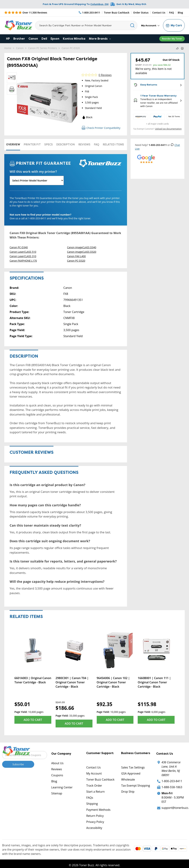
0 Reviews (105, 75)
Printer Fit (32, 144)
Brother (19, 39)
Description (66, 144)
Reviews (84, 144)
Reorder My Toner (172, 39)
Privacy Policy (95, 822)
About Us (57, 763)
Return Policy (95, 816)
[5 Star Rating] (26, 12)
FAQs (90, 798)
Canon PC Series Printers (42, 48)
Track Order (94, 786)
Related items (113, 144)
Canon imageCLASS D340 (82, 247)
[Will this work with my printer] (37, 180)
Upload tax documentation (168, 129)
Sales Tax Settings (133, 767)
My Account (150, 25)
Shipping (92, 804)
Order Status (141, 13)
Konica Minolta (74, 39)
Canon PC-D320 (71, 48)
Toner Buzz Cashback (117, 13)
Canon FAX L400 (76, 256)
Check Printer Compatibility (101, 128)
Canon (33, 39)
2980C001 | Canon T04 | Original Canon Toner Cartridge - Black (72, 682)
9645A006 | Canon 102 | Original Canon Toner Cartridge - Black (113, 682)
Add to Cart (33, 720)
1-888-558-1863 (172, 787)
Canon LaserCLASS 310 (23, 256)
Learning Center (62, 787)
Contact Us (159, 13)
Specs (49, 144)
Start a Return (95, 792)
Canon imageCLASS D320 (82, 252)
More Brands (100, 39)
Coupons (57, 775)
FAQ (172, 13)
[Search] (86, 25)
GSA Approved (131, 773)
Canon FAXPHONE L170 (23, 261)
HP (8, 39)
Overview (13, 144)
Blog (180, 13)
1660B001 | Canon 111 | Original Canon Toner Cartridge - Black (154, 682)
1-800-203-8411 (172, 781)
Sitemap (57, 793)
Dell (44, 39)
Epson (55, 39)
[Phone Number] (90, 13)
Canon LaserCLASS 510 (23, 252)
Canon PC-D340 (19, 247)
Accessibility (94, 828)
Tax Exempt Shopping (135, 786)
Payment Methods (98, 810)
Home (8, 48)
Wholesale (128, 779)
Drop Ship (128, 792)
